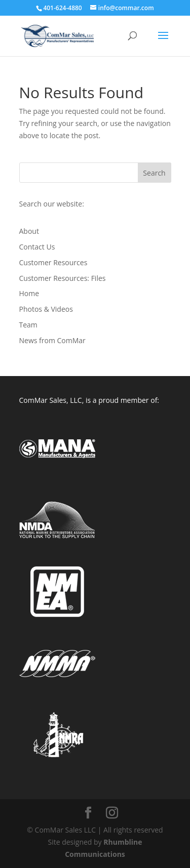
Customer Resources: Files (63, 278)
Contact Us (37, 247)
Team (28, 325)
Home (29, 293)
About (29, 231)
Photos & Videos (46, 309)
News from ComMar (52, 340)
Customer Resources (53, 262)
